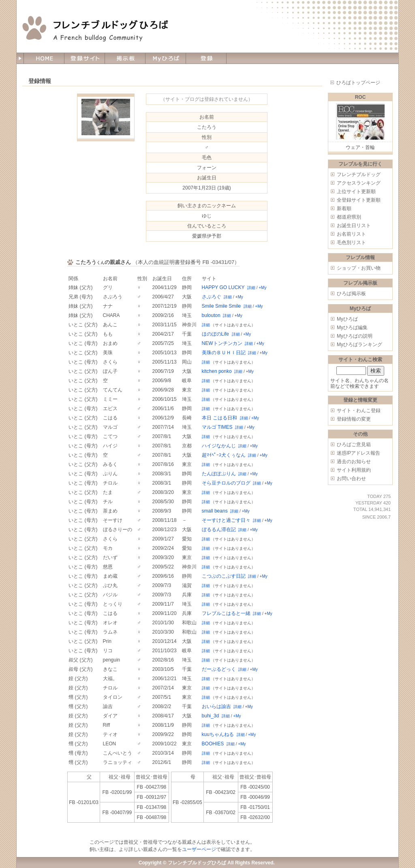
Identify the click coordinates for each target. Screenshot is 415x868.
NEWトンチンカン (222, 343)
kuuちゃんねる (218, 734)
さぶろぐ (212, 297)
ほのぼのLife (215, 334)
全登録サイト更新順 (359, 200)
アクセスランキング (359, 183)
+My (262, 288)
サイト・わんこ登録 (359, 411)
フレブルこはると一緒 (226, 613)
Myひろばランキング (359, 345)
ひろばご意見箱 (354, 445)
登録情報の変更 (354, 419)
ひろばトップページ (358, 83)
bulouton (211, 315)
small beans (215, 511)
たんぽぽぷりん (219, 474)
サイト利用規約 (354, 470)
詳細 (251, 288)
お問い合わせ (351, 479)
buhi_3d (211, 716)
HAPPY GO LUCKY (223, 287)
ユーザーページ (199, 849)
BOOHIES (213, 744)
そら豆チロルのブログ (226, 483)
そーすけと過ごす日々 (226, 520)
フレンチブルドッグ (359, 174)
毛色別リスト (351, 243)
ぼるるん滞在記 (219, 530)
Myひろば (347, 319)
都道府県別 (349, 217)
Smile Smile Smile (221, 306)
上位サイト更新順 (356, 191)
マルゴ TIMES (217, 427)
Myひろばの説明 (355, 336)
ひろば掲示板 (351, 294)
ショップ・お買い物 (359, 268)
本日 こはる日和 (219, 418)
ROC (360, 97)
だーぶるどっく (219, 669)
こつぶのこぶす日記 (224, 576)
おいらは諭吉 (216, 706)
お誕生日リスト (354, 226)
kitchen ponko (217, 371)
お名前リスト (351, 234)
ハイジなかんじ (219, 446)
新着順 (344, 208)
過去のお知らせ (354, 462)
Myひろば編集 (352, 328)
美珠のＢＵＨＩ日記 (224, 353)
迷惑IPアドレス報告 (358, 453)
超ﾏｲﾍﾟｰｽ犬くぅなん (224, 455)
